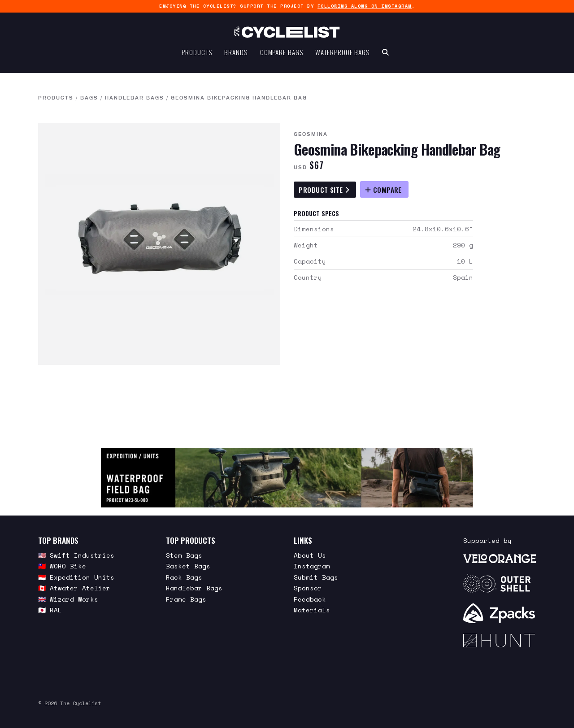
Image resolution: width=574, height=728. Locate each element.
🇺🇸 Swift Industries (76, 555)
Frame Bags (186, 599)
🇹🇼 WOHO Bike (62, 566)
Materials (312, 610)
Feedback (310, 599)
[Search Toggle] (385, 56)
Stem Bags (184, 555)
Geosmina (311, 134)
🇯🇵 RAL (50, 610)
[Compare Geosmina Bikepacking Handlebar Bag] (384, 189)
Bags (89, 98)
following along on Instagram (365, 6)
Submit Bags (316, 577)
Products (197, 56)
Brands (236, 56)
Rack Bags (184, 577)
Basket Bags (188, 566)
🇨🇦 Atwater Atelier (74, 588)
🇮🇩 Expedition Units (76, 577)
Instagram (312, 566)
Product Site (324, 190)
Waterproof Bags (342, 56)
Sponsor (308, 588)
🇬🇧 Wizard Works (68, 599)
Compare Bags (282, 56)
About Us (310, 555)
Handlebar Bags (135, 98)
